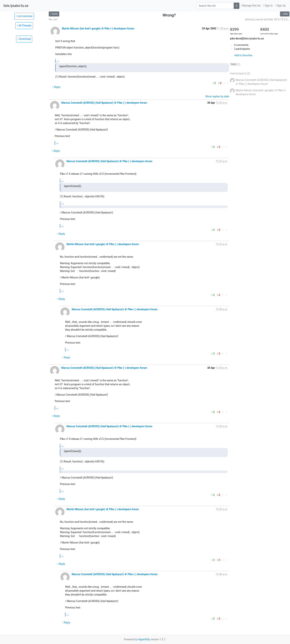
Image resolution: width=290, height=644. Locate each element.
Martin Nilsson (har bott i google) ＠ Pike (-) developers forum (98, 29)
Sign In (268, 6)
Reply (56, 87)
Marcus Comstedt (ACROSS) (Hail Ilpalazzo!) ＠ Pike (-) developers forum (104, 103)
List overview (24, 16)
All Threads (24, 26)
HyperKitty (144, 639)
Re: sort (53, 19)
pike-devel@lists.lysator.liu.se (247, 39)
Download (24, 39)
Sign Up (280, 6)
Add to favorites (241, 55)
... (58, 61)
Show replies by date (217, 96)
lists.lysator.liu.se (16, 6)
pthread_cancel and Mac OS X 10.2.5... (267, 19)
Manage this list (251, 6)
